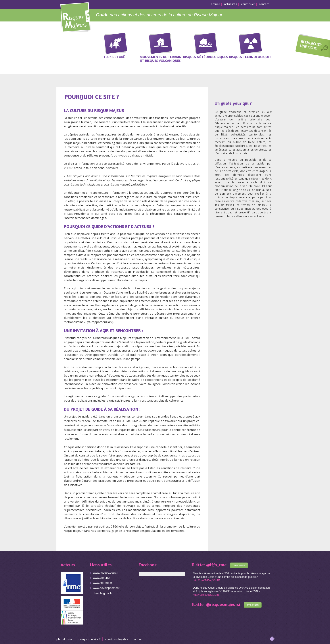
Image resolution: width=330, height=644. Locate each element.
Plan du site (64, 639)
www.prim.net (102, 578)
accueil (215, 4)
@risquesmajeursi (223, 604)
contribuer (248, 4)
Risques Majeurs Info (75, 16)
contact (264, 4)
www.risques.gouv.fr (106, 573)
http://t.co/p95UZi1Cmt (206, 595)
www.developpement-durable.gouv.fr (107, 591)
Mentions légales (117, 639)
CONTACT (138, 639)
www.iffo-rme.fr (102, 583)
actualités (231, 4)
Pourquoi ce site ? (89, 639)
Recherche (311, 47)
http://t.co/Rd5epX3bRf (206, 580)
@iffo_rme (216, 565)
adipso (272, 639)
